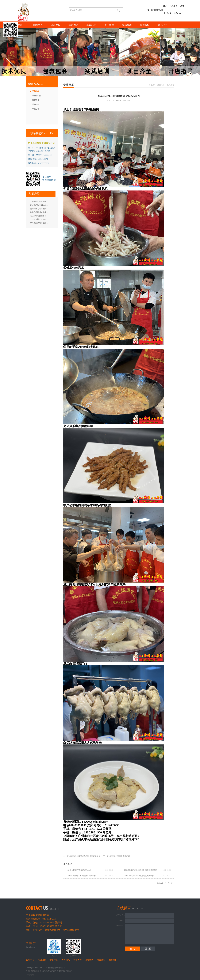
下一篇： (116, 856)
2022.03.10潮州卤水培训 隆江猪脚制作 (81, 876)
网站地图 (30, 975)
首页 (20, 25)
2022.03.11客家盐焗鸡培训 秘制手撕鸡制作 (141, 870)
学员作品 (161, 85)
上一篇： (82, 856)
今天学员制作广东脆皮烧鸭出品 (79, 870)
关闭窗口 (162, 883)
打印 (171, 883)
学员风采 (171, 85)
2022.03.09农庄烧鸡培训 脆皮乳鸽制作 (139, 876)
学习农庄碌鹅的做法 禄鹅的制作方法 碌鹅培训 (48, 223)
